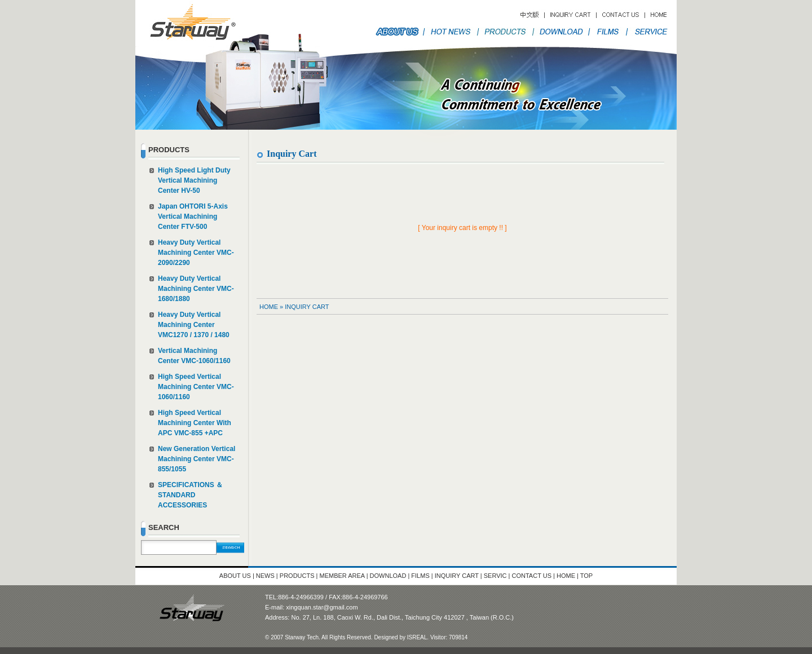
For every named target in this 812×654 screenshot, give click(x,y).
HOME (269, 307)
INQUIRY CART (458, 576)
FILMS (420, 576)
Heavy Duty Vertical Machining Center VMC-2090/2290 (196, 253)
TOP (586, 576)
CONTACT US (533, 576)
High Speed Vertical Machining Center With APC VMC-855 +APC (195, 423)
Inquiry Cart (307, 307)
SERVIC (495, 576)
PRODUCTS (297, 576)
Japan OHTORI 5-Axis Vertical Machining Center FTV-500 (193, 216)
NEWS (265, 576)
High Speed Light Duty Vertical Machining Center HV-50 (194, 180)
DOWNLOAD (388, 576)
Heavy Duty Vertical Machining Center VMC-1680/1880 (196, 289)
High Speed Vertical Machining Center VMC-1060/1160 (196, 387)
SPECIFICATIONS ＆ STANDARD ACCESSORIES (190, 495)
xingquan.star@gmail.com (322, 607)
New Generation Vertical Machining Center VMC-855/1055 (197, 459)
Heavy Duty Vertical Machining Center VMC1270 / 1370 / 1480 (194, 325)
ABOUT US (235, 576)
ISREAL (417, 637)
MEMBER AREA (342, 576)
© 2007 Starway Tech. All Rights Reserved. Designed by (336, 637)
